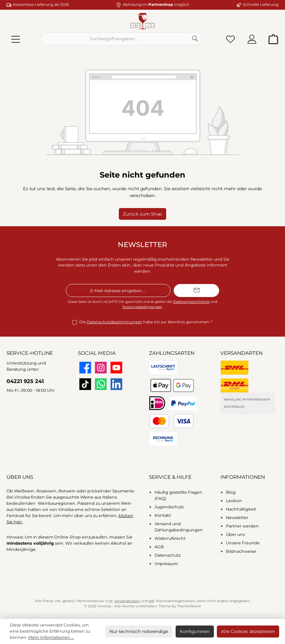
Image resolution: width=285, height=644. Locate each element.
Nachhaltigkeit (241, 509)
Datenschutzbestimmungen (114, 322)
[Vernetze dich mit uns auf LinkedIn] (116, 384)
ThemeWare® (189, 606)
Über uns (235, 534)
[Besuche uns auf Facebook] (85, 368)
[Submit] (196, 291)
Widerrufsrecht (170, 538)
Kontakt (163, 515)
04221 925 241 (25, 381)
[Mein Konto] (252, 39)
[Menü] (16, 39)
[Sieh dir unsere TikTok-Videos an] (85, 384)
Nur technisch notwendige (139, 631)
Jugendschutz (169, 507)
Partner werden (242, 526)
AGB (159, 547)
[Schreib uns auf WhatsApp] (101, 384)
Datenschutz (167, 555)
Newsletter (237, 518)
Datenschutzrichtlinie (191, 302)
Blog (231, 492)
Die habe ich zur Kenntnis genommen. (146, 322)
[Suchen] (195, 39)
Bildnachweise (241, 551)
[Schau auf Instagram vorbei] (101, 368)
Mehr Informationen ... (51, 637)
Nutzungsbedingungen (142, 307)
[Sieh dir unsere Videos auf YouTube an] (116, 368)
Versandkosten (127, 601)
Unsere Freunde (243, 543)
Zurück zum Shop (142, 214)
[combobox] (114, 39)
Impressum (166, 564)
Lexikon (234, 501)
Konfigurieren (195, 631)
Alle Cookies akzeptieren (248, 631)
